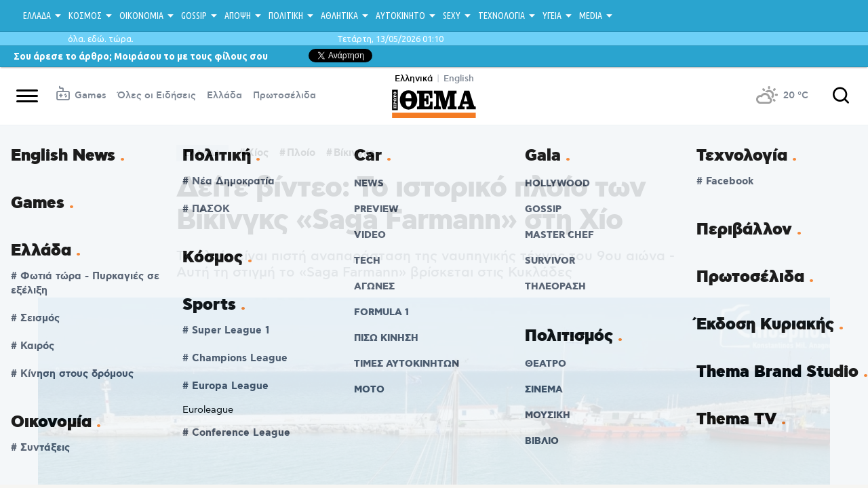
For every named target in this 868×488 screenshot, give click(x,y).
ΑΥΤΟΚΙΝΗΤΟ (400, 16)
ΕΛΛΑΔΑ (37, 16)
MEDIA (591, 16)
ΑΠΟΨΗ (238, 16)
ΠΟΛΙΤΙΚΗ (286, 16)
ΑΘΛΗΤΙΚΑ (339, 16)
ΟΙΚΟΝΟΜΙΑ (141, 16)
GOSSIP (194, 16)
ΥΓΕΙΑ (552, 16)
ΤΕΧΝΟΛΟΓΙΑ (501, 16)
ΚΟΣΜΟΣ (85, 16)
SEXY (452, 16)
